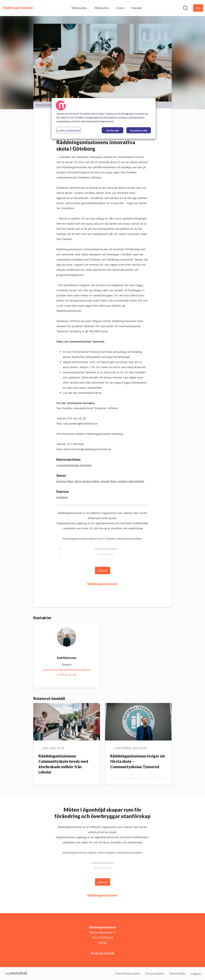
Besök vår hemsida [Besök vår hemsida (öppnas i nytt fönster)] (103, 953)
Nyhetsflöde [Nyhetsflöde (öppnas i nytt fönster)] (178, 973)
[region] (104, 118)
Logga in (196, 973)
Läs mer (103, 571)
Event (120, 8)
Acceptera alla (139, 130)
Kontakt (137, 8)
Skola (78, 481)
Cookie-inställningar (68, 130)
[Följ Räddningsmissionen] (198, 8)
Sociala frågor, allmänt (96, 481)
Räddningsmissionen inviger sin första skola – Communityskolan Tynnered (138, 761)
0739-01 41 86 (67, 675)
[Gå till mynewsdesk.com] (17, 974)
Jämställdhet (136, 481)
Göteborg (62, 497)
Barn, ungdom (119, 481)
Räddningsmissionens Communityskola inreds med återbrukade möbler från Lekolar (63, 764)
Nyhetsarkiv (79, 8)
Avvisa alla (113, 130)
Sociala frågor (65, 481)
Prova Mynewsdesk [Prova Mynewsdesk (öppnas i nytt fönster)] (128, 973)
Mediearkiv (102, 8)
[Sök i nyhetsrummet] (185, 8)
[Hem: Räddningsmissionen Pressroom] (18, 8)
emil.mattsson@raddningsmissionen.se (67, 670)
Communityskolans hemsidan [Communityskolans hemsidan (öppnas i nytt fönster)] (74, 465)
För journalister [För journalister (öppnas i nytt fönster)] (155, 973)
